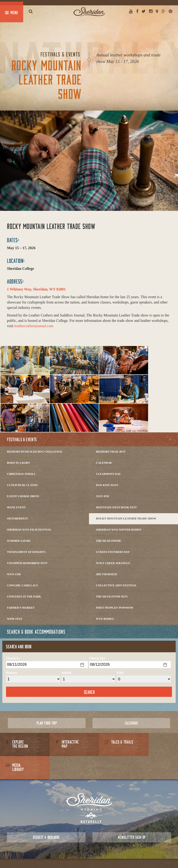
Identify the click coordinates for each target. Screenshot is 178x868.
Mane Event (16, 507)
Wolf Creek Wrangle (113, 563)
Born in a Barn (18, 463)
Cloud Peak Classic (23, 485)
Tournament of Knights (26, 552)
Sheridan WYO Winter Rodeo (119, 530)
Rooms (11, 673)
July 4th (102, 496)
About (69, 854)
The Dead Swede (109, 541)
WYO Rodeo (105, 619)
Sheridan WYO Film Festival (29, 530)
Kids (120, 673)
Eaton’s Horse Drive (23, 496)
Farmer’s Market (21, 608)
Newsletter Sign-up (132, 814)
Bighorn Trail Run (111, 452)
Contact (81, 854)
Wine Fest (15, 619)
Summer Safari (19, 541)
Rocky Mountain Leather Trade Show (126, 519)
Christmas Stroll (21, 474)
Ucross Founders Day (113, 552)
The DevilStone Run (112, 597)
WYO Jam (14, 574)
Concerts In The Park (24, 597)
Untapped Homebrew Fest (27, 563)
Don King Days (107, 485)
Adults (67, 673)
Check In (13, 658)
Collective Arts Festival (116, 585)
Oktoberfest (17, 519)
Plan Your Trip (47, 723)
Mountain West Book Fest (116, 507)
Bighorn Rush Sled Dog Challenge (35, 452)
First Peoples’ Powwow (115, 608)
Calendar (104, 463)
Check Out (97, 658)
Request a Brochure (46, 814)
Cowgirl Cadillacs (22, 585)
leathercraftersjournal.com (34, 326)
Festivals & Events (22, 439)
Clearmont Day (108, 474)
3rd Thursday (107, 574)
